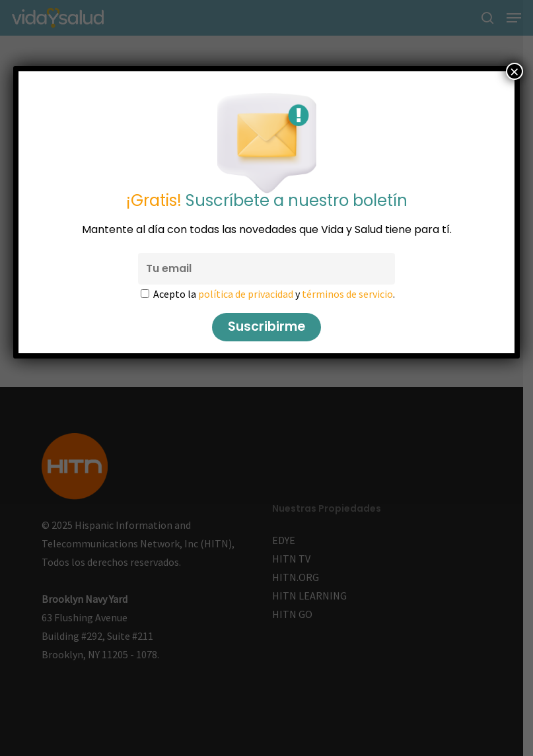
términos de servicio (347, 294)
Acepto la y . (274, 294)
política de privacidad (246, 294)
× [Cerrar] (515, 71)
